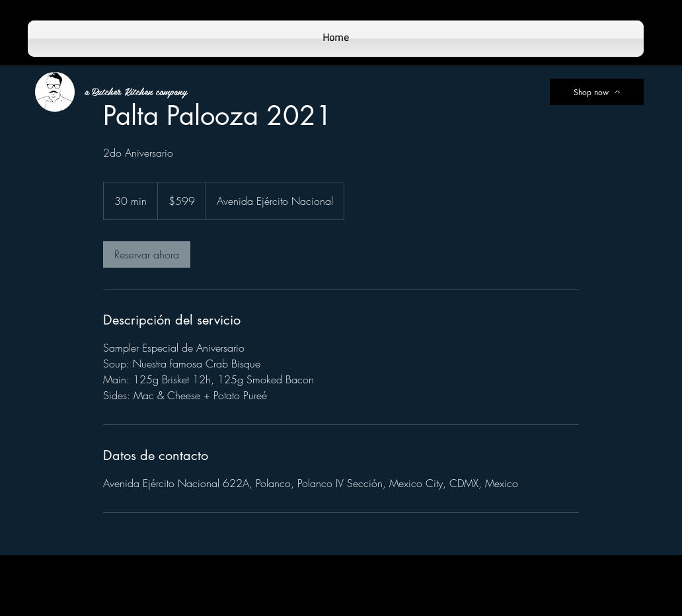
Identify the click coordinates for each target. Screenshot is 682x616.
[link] (147, 254)
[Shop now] (597, 92)
